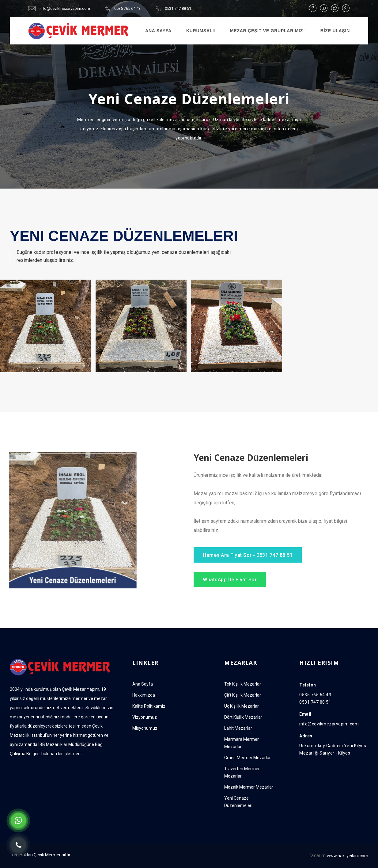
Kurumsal (199, 31)
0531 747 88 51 (174, 9)
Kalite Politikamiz (149, 706)
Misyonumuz (145, 728)
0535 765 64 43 (123, 9)
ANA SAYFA (158, 31)
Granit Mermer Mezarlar (248, 758)
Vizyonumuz (145, 717)
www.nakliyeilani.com (348, 856)
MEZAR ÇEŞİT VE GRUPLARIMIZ (266, 31)
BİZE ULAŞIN (335, 31)
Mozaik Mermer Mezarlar (249, 787)
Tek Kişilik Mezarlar (243, 684)
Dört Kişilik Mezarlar (243, 717)
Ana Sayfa (143, 684)
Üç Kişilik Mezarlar (242, 706)
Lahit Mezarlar (238, 728)
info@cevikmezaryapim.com (59, 9)
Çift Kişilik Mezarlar (243, 695)
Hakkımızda (144, 695)
